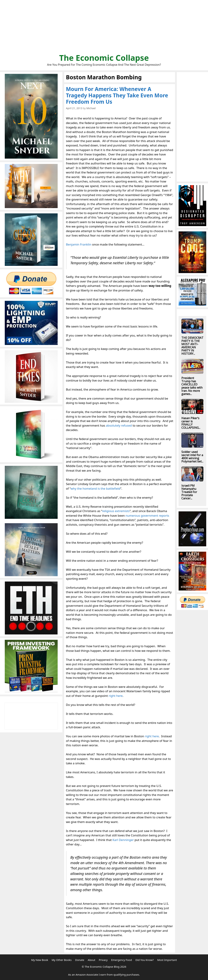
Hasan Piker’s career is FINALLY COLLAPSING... (191, 423)
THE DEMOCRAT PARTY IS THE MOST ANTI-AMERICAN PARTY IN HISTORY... (192, 346)
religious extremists (116, 511)
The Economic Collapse (104, 58)
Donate (80, 960)
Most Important (167, 960)
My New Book (40, 960)
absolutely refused (119, 425)
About (92, 960)
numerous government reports (147, 516)
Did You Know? (145, 960)
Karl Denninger (123, 840)
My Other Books (62, 960)
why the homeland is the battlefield (96, 488)
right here (116, 696)
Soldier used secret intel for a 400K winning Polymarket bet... (192, 457)
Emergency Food (121, 960)
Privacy (103, 960)
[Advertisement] (104, 28)
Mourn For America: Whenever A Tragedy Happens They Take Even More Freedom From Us (117, 95)
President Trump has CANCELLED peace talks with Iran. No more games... (192, 386)
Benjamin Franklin (79, 244)
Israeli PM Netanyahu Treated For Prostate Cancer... (189, 492)
